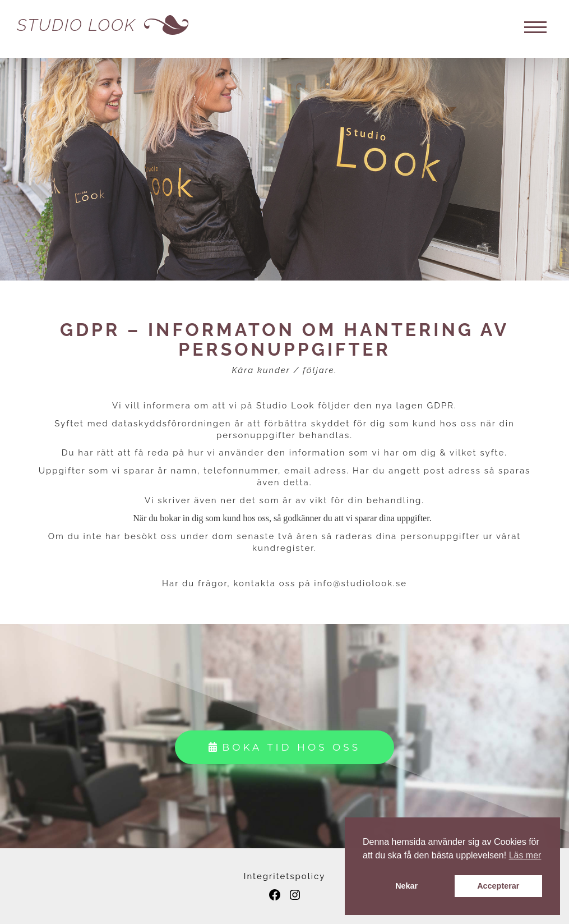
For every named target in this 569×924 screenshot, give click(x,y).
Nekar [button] (406, 886)
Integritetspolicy (285, 876)
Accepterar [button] (498, 886)
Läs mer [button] (525, 855)
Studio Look (76, 25)
